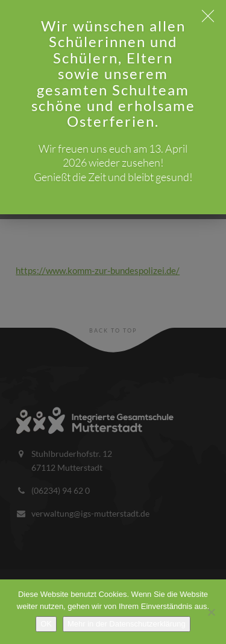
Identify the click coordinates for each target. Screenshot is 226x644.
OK (46, 624)
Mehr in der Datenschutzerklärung (127, 624)
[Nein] (211, 612)
